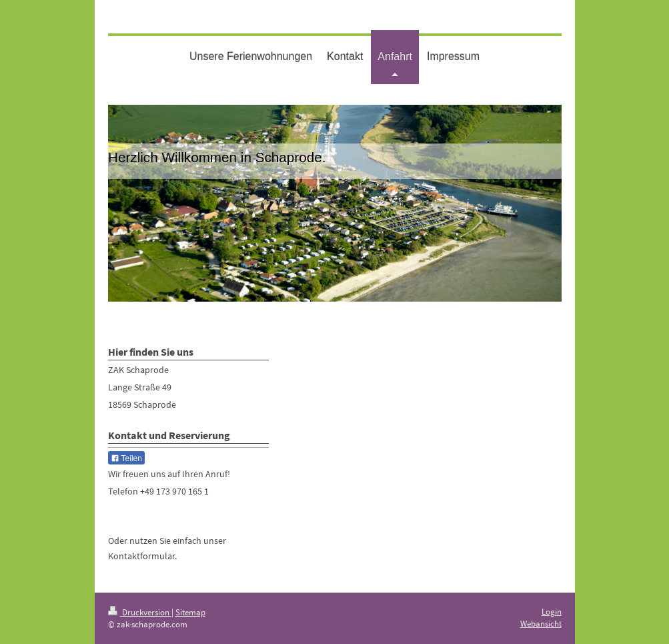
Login (552, 612)
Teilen (126, 458)
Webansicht (541, 624)
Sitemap (190, 612)
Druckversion (140, 612)
